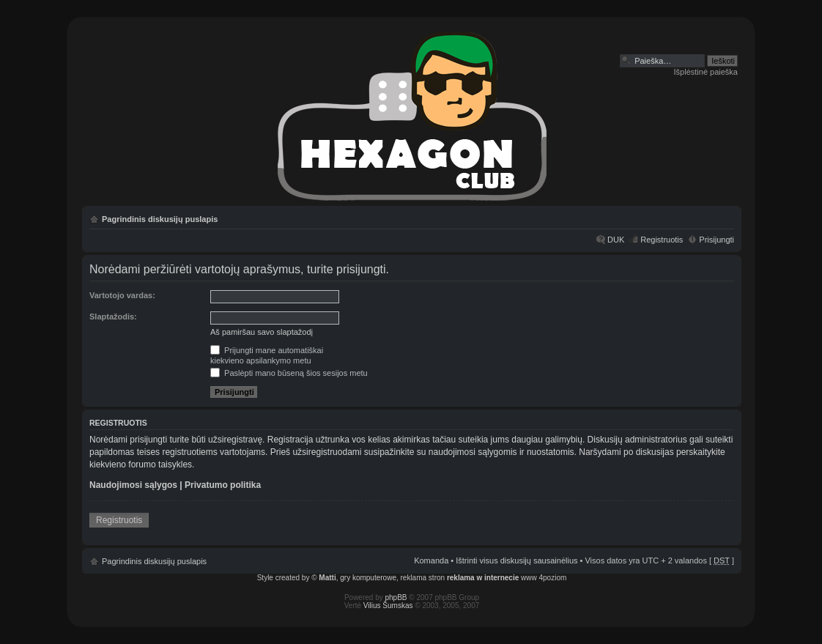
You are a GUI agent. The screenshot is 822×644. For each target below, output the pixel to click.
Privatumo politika (223, 485)
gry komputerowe (368, 578)
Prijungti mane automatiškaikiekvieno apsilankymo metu (267, 355)
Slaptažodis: (113, 317)
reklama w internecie (483, 578)
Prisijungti (717, 240)
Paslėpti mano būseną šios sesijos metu (289, 373)
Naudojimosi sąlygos (133, 485)
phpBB (396, 597)
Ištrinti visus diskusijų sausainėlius (516, 560)
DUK (616, 240)
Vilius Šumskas (388, 606)
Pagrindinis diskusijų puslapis (160, 219)
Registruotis (662, 240)
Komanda (431, 560)
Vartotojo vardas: (122, 295)
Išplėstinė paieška (706, 72)
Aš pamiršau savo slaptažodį (262, 332)
